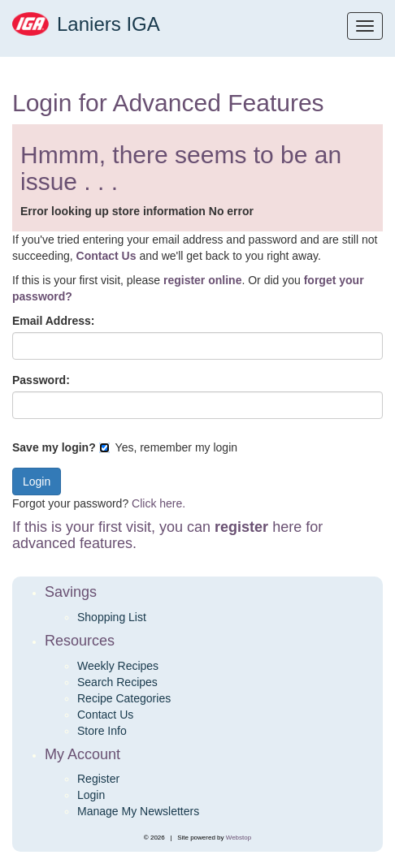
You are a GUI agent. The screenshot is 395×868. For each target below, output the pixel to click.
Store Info (102, 731)
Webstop (239, 838)
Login (91, 795)
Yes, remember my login (168, 447)
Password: (41, 380)
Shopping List (112, 617)
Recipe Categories (124, 698)
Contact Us (105, 715)
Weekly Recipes (118, 666)
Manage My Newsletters (138, 811)
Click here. (158, 503)
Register (98, 779)
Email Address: (53, 321)
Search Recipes (117, 682)
